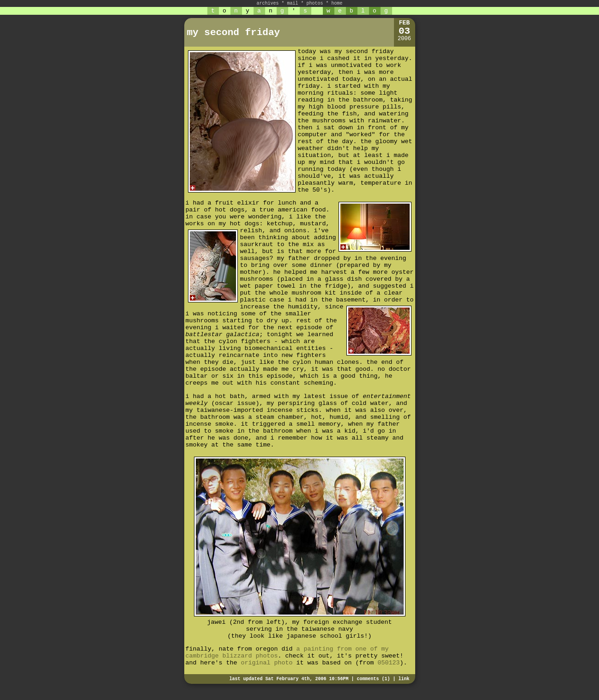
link (404, 679)
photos (315, 3)
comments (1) (373, 679)
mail (292, 3)
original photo (266, 663)
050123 (388, 663)
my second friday (234, 33)
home (337, 3)
